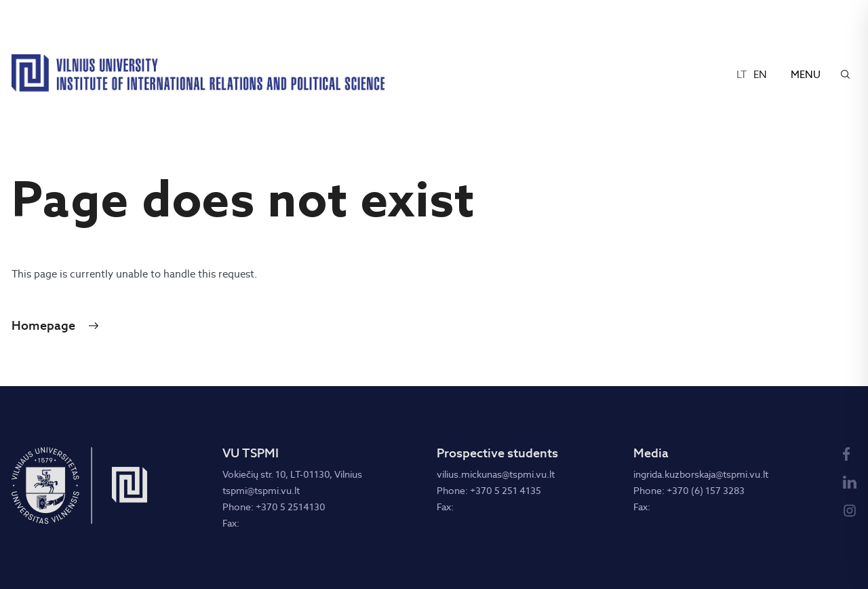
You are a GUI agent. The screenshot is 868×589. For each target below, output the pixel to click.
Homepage (43, 326)
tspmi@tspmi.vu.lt (261, 491)
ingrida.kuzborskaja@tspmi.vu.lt (701, 474)
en (760, 74)
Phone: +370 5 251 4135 (489, 491)
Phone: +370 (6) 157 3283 (689, 491)
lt (742, 74)
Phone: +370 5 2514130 (274, 507)
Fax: (231, 523)
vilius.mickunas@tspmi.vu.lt (496, 474)
